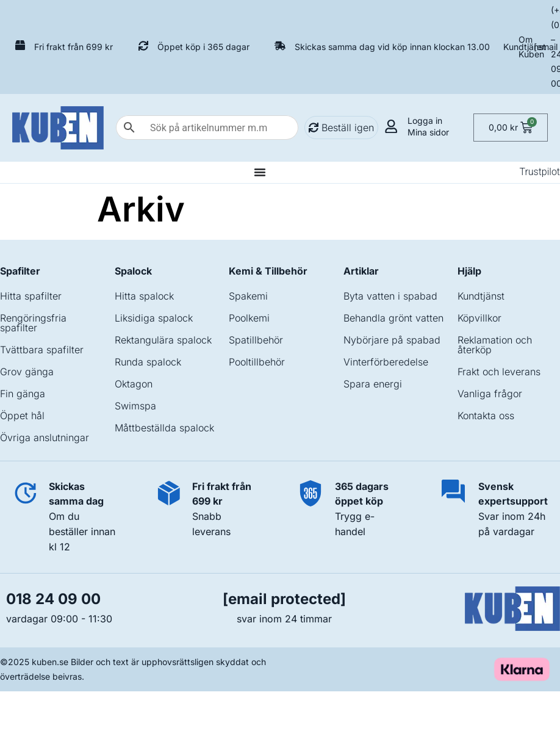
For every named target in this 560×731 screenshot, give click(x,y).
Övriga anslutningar (45, 438)
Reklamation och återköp (495, 345)
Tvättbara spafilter (42, 350)
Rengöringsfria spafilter (33, 323)
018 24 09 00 (53, 599)
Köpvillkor (479, 318)
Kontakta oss (486, 416)
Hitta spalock (144, 296)
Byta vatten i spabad (390, 296)
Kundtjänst (525, 47)
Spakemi (248, 296)
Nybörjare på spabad (392, 340)
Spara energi (373, 384)
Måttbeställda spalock (164, 428)
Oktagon (134, 384)
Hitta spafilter (31, 296)
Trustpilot (540, 172)
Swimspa (135, 406)
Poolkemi (249, 318)
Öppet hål (22, 416)
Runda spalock (148, 362)
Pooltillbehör (257, 362)
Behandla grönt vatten (393, 318)
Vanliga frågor (490, 394)
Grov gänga (27, 372)
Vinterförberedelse (386, 362)
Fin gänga (23, 394)
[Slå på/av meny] (260, 172)
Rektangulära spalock (163, 340)
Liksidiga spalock (154, 318)
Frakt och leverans (499, 372)
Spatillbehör (256, 340)
